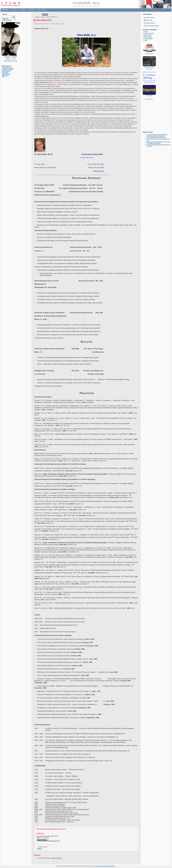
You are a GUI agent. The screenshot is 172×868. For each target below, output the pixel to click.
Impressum (32, 10)
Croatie (145, 40)
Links (39, 10)
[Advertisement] (149, 117)
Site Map (15, 10)
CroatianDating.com (7, 67)
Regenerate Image (54, 841)
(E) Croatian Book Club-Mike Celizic (156, 137)
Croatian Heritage (148, 39)
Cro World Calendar (149, 33)
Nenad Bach (5, 75)
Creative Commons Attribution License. (105, 866)
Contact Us (23, 10)
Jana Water (5, 73)
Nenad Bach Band (7, 70)
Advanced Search (7, 20)
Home (37, 17)
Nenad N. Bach (39, 24)
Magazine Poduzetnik (8, 69)
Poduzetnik (149, 96)
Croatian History (148, 37)
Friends (43, 17)
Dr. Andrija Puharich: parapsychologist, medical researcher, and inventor (157, 135)
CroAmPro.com (149, 54)
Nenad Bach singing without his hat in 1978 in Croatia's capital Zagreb (158, 142)
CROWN (146, 32)
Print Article (149, 20)
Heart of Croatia (6, 74)
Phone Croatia (6, 71)
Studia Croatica (147, 35)
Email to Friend (150, 17)
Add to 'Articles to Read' (152, 26)
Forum (45, 10)
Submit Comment (57, 858)
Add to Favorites (150, 23)
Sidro (3, 77)
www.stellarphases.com (41, 116)
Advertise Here (149, 99)
